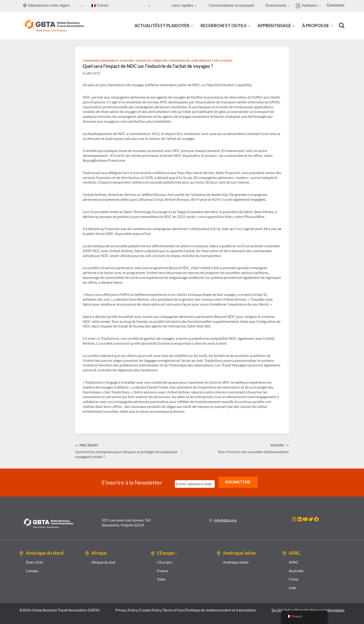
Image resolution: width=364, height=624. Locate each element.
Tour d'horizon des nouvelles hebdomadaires (237, 448)
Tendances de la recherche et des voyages (201, 61)
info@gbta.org (225, 519)
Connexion (336, 5)
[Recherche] (342, 26)
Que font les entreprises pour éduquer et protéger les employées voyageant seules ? (127, 451)
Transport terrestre (151, 61)
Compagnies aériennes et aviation (108, 61)
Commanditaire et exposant (231, 5)
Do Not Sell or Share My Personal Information (308, 609)
